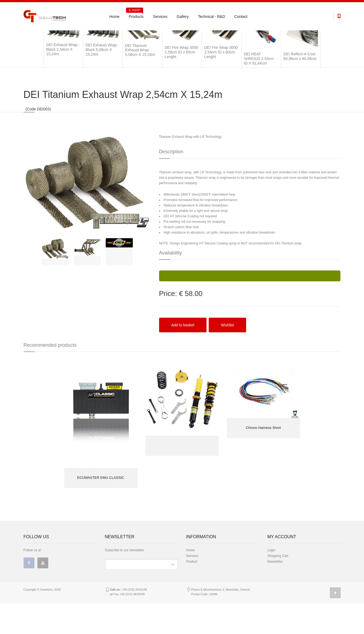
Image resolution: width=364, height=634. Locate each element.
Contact (241, 17)
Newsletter (275, 592)
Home (115, 17)
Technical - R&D (211, 17)
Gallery (183, 17)
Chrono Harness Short (263, 458)
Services (160, 17)
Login (271, 581)
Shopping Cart (278, 586)
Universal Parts (52, 36)
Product (192, 592)
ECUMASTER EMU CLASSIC (101, 508)
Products (135, 15)
